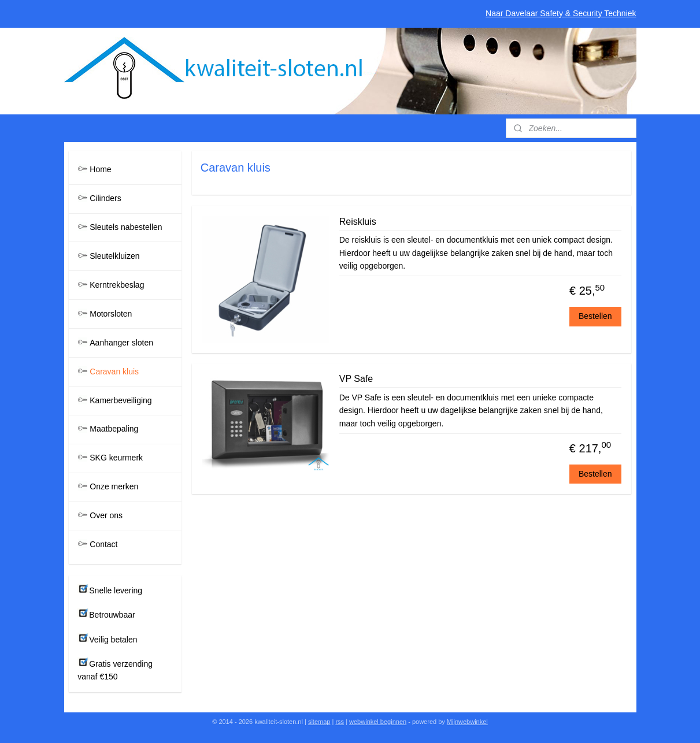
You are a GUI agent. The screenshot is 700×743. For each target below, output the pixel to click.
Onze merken (114, 486)
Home (100, 169)
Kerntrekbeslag (117, 285)
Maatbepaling (114, 429)
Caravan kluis (114, 371)
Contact (103, 544)
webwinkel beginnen (378, 722)
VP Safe (355, 379)
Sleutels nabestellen (126, 227)
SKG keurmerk (116, 458)
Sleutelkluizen (114, 256)
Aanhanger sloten (121, 343)
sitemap (319, 722)
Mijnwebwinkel (467, 722)
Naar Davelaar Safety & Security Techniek (561, 13)
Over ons (106, 515)
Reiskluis (357, 222)
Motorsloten (111, 314)
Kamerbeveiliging (121, 400)
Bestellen (595, 316)
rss (340, 722)
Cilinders (105, 198)
